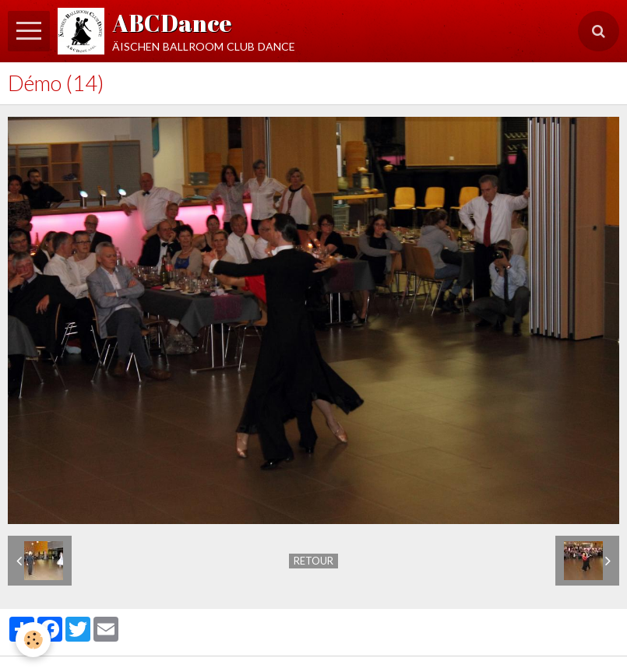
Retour (313, 561)
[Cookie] (33, 640)
